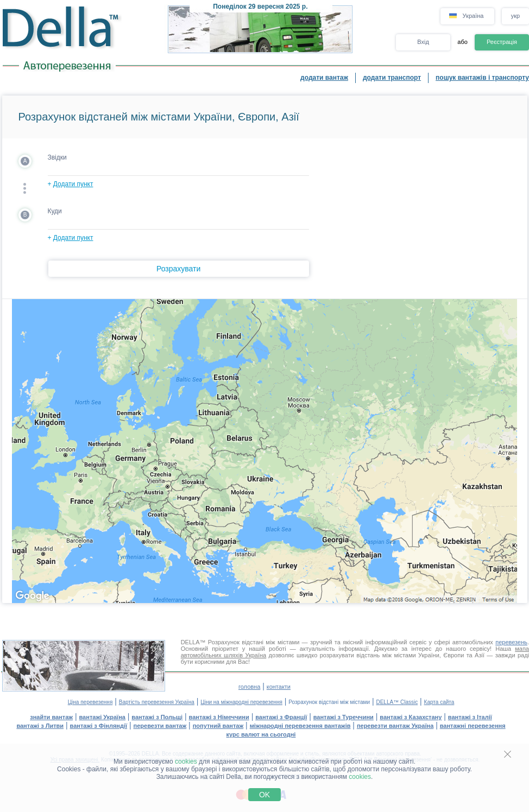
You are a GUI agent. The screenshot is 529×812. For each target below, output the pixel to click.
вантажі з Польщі (157, 717)
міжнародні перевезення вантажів (300, 726)
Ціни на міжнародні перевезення (241, 702)
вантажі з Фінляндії (99, 726)
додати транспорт (392, 78)
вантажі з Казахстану (411, 717)
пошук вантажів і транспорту (482, 78)
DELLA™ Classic (397, 702)
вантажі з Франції (281, 717)
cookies (186, 762)
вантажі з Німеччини (219, 717)
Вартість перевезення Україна (157, 702)
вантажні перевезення (473, 726)
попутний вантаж (218, 726)
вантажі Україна (102, 717)
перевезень (511, 642)
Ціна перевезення (90, 702)
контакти (279, 687)
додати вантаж (324, 78)
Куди (55, 211)
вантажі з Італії (470, 717)
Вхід (423, 42)
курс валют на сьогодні (261, 734)
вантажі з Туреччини (344, 717)
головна (249, 687)
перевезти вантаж (160, 726)
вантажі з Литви (40, 726)
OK (264, 795)
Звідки (57, 157)
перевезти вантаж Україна (395, 726)
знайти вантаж (51, 717)
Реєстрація (502, 42)
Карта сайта (439, 702)
